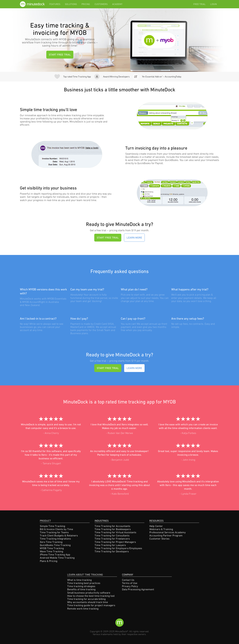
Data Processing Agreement (138, 589)
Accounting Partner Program (166, 535)
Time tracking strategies (81, 586)
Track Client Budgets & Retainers (59, 535)
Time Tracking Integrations (55, 539)
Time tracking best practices (84, 583)
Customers (101, 4)
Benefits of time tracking (81, 589)
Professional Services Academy (168, 532)
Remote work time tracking (83, 609)
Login (214, 4)
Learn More (134, 238)
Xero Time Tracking (51, 542)
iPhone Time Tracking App (55, 554)
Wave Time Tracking (51, 551)
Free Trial (199, 4)
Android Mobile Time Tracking (57, 558)
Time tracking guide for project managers (91, 605)
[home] (33, 4)
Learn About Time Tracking (85, 575)
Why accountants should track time (88, 602)
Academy (117, 4)
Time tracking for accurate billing (86, 599)
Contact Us (128, 580)
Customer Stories (159, 539)
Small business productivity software (89, 593)
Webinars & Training (161, 529)
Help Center (156, 526)
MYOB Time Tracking (52, 548)
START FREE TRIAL (60, 55)
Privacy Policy (130, 586)
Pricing (86, 4)
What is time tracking (79, 580)
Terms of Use (130, 583)
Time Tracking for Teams (54, 532)
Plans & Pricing (49, 561)
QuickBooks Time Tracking (55, 545)
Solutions (71, 4)
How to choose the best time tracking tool (91, 596)
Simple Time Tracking (52, 526)
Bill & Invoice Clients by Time (56, 529)
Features (55, 4)
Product (45, 521)
